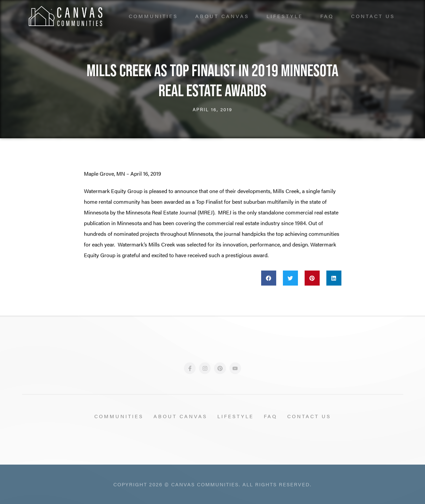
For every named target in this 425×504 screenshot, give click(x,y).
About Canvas (222, 16)
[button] (269, 278)
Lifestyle (285, 16)
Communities (153, 16)
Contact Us (373, 16)
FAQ (327, 16)
